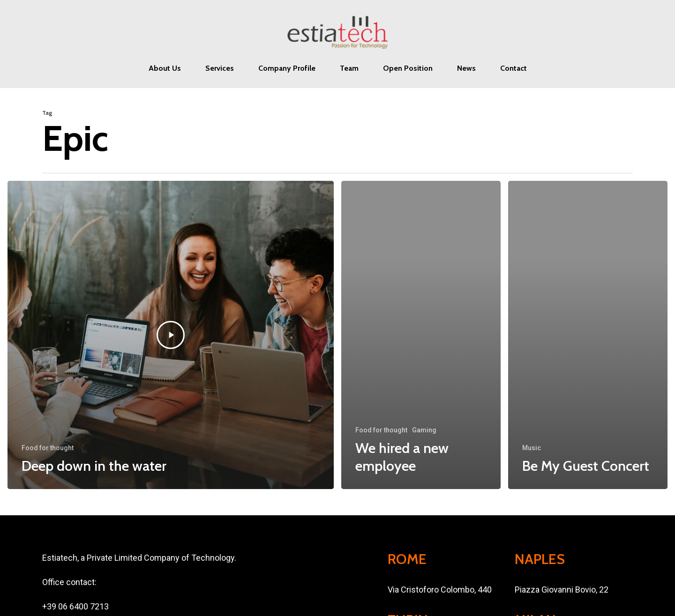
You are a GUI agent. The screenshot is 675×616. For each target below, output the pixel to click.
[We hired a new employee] (421, 335)
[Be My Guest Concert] (588, 335)
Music (532, 448)
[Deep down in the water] (171, 335)
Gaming (424, 430)
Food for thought (48, 448)
